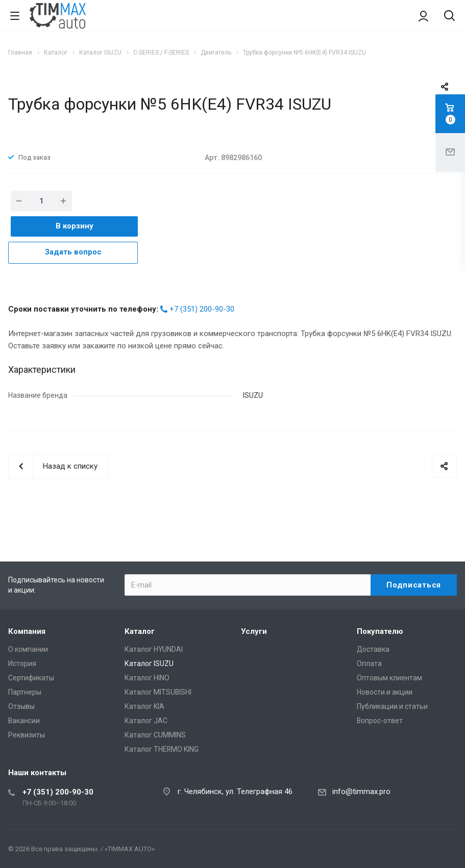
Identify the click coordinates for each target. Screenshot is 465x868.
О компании (28, 649)
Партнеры (25, 692)
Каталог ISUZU (149, 663)
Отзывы (21, 706)
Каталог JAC (146, 721)
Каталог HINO (147, 678)
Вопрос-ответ (380, 721)
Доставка (373, 649)
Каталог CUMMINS (155, 735)
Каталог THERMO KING (162, 749)
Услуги (254, 631)
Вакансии (24, 721)
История (22, 663)
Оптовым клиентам (389, 678)
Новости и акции (385, 692)
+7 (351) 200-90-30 (202, 309)
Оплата (369, 663)
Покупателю (380, 631)
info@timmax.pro (361, 792)
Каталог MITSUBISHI (158, 692)
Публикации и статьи (392, 706)
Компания (27, 631)
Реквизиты (27, 735)
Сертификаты (31, 678)
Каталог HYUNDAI (154, 649)
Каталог (140, 631)
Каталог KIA (144, 706)
